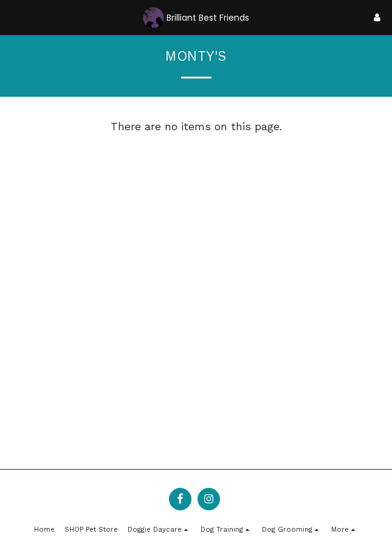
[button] (13, 17)
